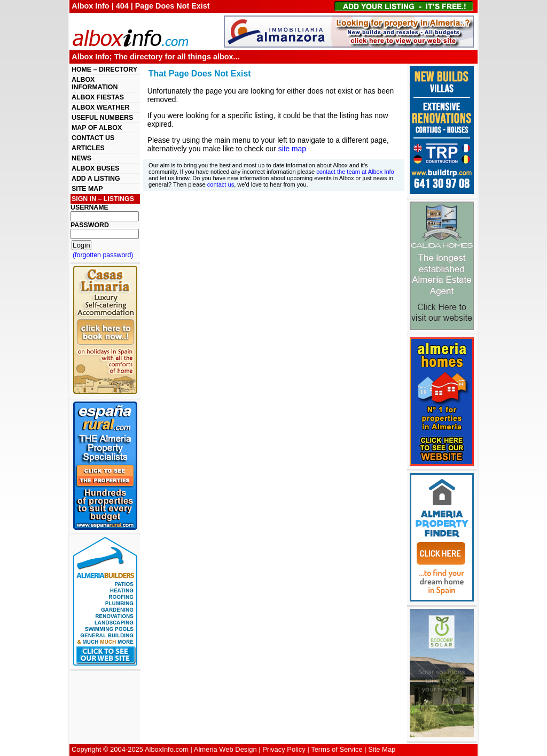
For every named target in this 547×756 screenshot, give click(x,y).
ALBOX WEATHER (100, 107)
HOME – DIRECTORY (104, 70)
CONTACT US (93, 138)
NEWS (81, 158)
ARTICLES (88, 148)
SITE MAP (87, 189)
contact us (221, 184)
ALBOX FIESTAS (98, 97)
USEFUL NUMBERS (102, 118)
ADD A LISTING (96, 179)
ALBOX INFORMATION (95, 83)
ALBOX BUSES (95, 168)
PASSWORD (90, 225)
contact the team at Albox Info (355, 172)
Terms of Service (337, 749)
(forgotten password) (103, 255)
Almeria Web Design (225, 749)
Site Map (382, 749)
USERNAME (89, 207)
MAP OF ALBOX (97, 128)
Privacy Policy (284, 749)
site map (292, 149)
